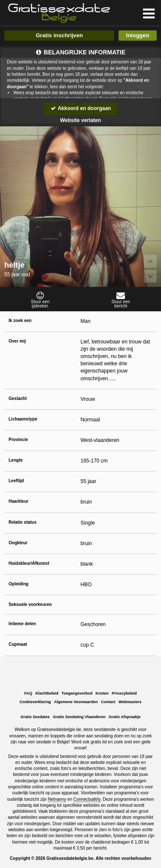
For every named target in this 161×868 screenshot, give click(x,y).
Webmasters (130, 702)
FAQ (29, 693)
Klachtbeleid (47, 693)
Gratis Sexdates (35, 717)
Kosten (102, 693)
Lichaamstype (23, 419)
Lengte (16, 460)
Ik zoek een (20, 321)
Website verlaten (80, 120)
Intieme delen (22, 624)
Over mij (17, 341)
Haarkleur (18, 501)
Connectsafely (87, 799)
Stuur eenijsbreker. (40, 300)
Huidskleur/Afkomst (29, 563)
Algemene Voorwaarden (76, 702)
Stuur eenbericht (121, 300)
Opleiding (18, 584)
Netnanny (57, 799)
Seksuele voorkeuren (30, 604)
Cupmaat (18, 644)
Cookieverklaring (35, 702)
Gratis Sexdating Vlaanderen (79, 717)
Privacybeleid (124, 693)
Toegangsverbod (77, 693)
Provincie (18, 440)
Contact (108, 702)
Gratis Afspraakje (125, 717)
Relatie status (23, 522)
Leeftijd (16, 481)
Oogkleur (18, 543)
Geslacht (18, 398)
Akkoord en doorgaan (81, 108)
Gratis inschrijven (59, 35)
